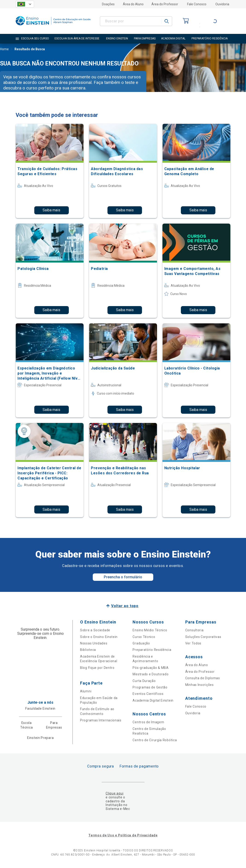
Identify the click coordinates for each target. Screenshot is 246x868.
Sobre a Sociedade (95, 630)
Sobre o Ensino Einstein (99, 637)
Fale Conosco (197, 4)
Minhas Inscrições (200, 685)
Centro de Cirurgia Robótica (155, 740)
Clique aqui (114, 793)
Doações (108, 4)
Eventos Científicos (148, 694)
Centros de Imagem (148, 722)
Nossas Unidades (94, 643)
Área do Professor (165, 4)
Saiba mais (51, 210)
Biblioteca (88, 650)
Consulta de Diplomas (203, 678)
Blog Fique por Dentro (97, 668)
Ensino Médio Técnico (150, 630)
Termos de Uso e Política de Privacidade (123, 835)
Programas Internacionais (101, 720)
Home (4, 50)
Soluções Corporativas (203, 637)
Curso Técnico (144, 637)
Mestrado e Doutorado (150, 674)
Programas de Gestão (150, 687)
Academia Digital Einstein (153, 700)
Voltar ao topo (125, 606)
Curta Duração (144, 681)
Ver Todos (193, 643)
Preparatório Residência (152, 650)
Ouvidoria (222, 4)
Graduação (141, 643)
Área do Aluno (133, 4)
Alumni (86, 691)
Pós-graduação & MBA (150, 668)
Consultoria (194, 630)
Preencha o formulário (123, 577)
